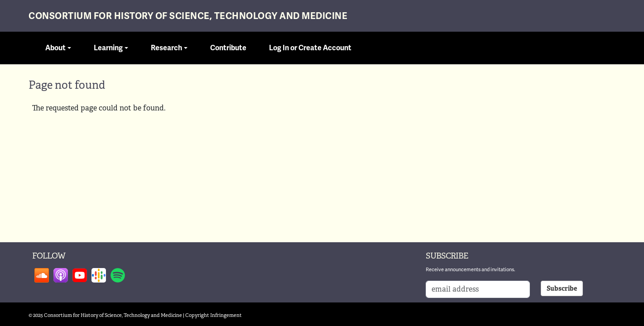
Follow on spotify (118, 275)
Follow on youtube (80, 275)
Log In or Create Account (310, 48)
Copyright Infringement (214, 315)
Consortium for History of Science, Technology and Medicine (188, 16)
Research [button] (166, 48)
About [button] (55, 48)
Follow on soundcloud (42, 275)
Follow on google (99, 275)
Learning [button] (108, 48)
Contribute (228, 48)
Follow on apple (61, 275)
